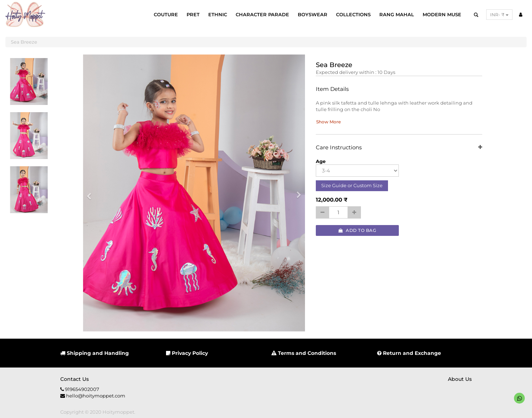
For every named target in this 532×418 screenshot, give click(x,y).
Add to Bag (357, 230)
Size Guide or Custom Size (352, 185)
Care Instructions (399, 148)
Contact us (75, 379)
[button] (91, 193)
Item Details (332, 89)
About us (460, 379)
